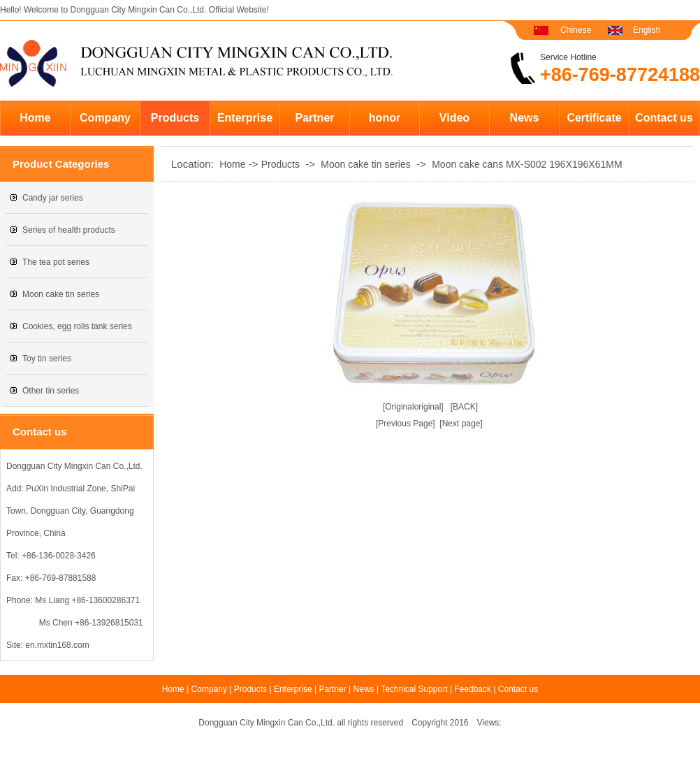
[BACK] (464, 407)
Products (175, 118)
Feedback (473, 689)
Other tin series (51, 391)
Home (35, 118)
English (647, 30)
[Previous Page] (406, 424)
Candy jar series (53, 198)
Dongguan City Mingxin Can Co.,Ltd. (138, 10)
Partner (314, 118)
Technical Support (414, 689)
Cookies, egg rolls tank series (77, 326)
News (525, 118)
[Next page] (461, 424)
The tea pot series (56, 262)
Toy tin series (47, 359)
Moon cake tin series (61, 294)
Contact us (664, 118)
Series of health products (69, 230)
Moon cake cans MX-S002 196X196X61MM (527, 164)
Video (454, 118)
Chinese (576, 30)
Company (105, 118)
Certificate (594, 118)
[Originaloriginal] (413, 407)
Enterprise (245, 118)
